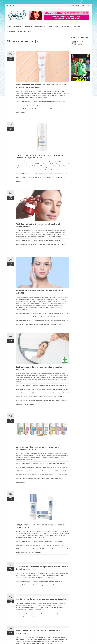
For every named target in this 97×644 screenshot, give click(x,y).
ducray (28, 177)
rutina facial (44, 109)
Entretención (67, 26)
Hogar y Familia (53, 26)
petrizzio (35, 397)
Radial (84, 5)
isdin (22, 585)
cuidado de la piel (35, 105)
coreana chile (19, 317)
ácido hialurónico (43, 313)
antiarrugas (42, 385)
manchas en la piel (23, 397)
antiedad (46, 174)
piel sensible (50, 549)
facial (21, 109)
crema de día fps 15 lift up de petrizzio (40, 389)
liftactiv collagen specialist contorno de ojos (28, 244)
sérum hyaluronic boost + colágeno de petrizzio (29, 400)
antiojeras (59, 174)
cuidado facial (44, 105)
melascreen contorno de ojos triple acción (42, 177)
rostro (38, 109)
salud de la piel (52, 109)
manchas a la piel (55, 393)
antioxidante (27, 467)
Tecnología (21, 31)
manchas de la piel (43, 475)
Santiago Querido (75, 5)
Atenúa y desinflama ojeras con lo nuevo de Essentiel (41, 599)
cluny (41, 467)
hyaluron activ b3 (28, 109)
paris (64, 321)
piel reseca (44, 397)
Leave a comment (20, 112)
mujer (31, 397)
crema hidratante (31, 545)
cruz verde (54, 389)
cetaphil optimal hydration (56, 541)
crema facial (41, 317)
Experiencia (28, 26)
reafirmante (19, 478)
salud (59, 177)
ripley (27, 324)
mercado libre (58, 321)
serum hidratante (23, 553)
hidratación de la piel (44, 393)
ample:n (51, 313)
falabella (51, 321)
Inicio (9, 26)
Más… (30, 31)
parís (49, 585)
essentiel (22, 617)
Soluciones (11, 31)
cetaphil (45, 541)
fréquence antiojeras (32, 617)
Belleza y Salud (40, 26)
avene (40, 101)
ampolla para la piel (54, 463)
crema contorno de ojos (30, 317)
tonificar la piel (54, 478)
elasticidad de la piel (39, 321)
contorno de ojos (24, 105)
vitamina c (61, 478)
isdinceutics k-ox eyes (38, 585)
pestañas (62, 475)
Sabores (77, 26)
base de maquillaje (48, 101)
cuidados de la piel (53, 105)
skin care (59, 109)
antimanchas (52, 174)
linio (46, 585)
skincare (65, 109)
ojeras (40, 617)
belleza (55, 101)
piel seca (50, 397)
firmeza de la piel (62, 471)
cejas (37, 467)
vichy (58, 244)
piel (35, 109)
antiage (41, 174)
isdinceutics (28, 585)
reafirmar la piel (20, 324)
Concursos (17, 26)
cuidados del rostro (59, 240)
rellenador (26, 478)
